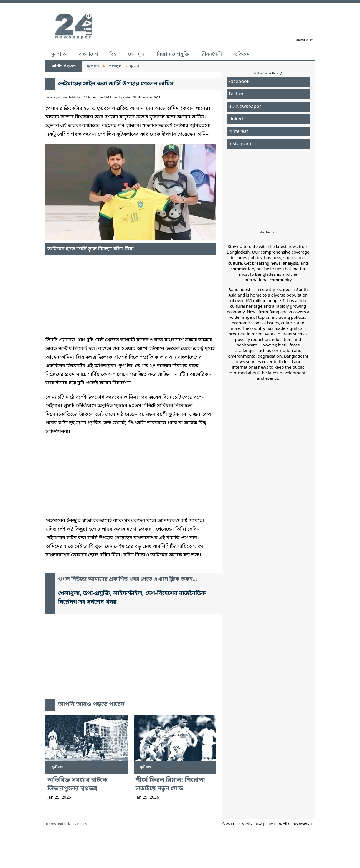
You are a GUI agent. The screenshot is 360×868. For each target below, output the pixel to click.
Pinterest (238, 132)
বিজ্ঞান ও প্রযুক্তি (173, 54)
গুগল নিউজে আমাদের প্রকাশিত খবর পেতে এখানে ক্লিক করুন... (128, 579)
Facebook (239, 82)
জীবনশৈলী (211, 54)
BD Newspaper (245, 107)
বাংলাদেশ (88, 54)
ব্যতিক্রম (241, 54)
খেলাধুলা (137, 54)
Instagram (240, 144)
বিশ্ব (113, 54)
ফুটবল (57, 767)
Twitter (236, 94)
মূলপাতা (59, 54)
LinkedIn (238, 119)
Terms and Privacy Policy (66, 824)
